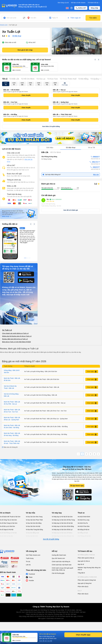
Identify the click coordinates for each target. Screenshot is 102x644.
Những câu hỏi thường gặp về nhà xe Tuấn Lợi (17, 336)
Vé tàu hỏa (30, 513)
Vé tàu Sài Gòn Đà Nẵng (34, 523)
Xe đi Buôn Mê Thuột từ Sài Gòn (10, 517)
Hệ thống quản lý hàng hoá (87, 577)
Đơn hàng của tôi (63, 3)
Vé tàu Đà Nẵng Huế (32, 533)
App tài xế (81, 564)
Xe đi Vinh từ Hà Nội (6, 536)
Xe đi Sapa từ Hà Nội (7, 530)
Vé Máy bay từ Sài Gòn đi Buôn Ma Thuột (63, 537)
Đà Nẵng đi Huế (83, 533)
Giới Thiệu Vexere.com (33, 555)
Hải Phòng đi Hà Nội (84, 536)
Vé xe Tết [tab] (91, 148)
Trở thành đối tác (94, 3)
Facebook (32, 574)
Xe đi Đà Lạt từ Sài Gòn (7, 526)
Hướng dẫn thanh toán (59, 555)
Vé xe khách (5, 513)
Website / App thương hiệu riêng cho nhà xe (89, 569)
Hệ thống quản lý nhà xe (86, 555)
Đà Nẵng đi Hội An (84, 530)
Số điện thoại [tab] (71, 148)
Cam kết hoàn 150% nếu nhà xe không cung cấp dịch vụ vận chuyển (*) (32, 6)
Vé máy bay (57, 513)
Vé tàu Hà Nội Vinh (32, 536)
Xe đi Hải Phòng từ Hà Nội (8, 533)
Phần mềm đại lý (83, 587)
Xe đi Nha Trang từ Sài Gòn (9, 523)
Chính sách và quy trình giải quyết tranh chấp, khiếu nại (62, 569)
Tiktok (31, 577)
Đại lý (80, 591)
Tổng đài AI (81, 573)
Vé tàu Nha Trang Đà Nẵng (34, 530)
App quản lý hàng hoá (85, 583)
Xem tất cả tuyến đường (51, 539)
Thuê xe (81, 513)
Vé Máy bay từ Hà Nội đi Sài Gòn (62, 517)
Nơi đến (33, 18)
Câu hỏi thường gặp (58, 573)
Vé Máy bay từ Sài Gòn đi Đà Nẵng (63, 526)
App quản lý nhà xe (84, 561)
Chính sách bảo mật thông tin (61, 562)
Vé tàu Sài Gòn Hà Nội (33, 526)
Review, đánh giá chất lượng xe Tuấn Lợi (15, 339)
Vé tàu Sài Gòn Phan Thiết (34, 520)
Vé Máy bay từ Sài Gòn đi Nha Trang (63, 520)
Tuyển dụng (30, 558)
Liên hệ (28, 565)
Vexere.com (4, 25)
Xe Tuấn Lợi (7, 330)
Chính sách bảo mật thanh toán (62, 565)
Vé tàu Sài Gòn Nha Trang (34, 517)
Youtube (31, 580)
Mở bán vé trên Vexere (78, 3)
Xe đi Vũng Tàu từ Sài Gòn (8, 520)
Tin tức (28, 562)
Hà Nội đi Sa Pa (83, 523)
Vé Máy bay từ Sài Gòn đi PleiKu (62, 533)
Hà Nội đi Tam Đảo (84, 526)
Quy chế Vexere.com (58, 558)
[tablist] (71, 148)
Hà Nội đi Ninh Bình (84, 517)
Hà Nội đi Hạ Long (83, 520)
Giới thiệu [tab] (50, 148)
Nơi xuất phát (11, 18)
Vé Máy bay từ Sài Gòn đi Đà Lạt (62, 530)
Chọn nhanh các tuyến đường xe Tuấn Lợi (15, 333)
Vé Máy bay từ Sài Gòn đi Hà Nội (62, 523)
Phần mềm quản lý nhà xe (86, 558)
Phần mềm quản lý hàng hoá (87, 580)
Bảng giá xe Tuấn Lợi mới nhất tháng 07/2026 (16, 342)
